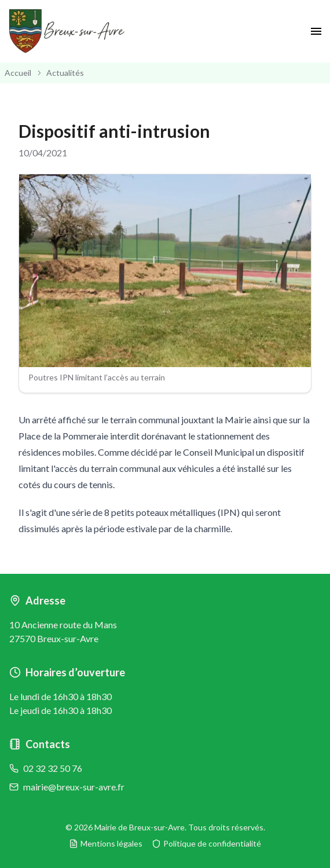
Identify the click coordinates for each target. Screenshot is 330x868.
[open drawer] (316, 31)
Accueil (18, 73)
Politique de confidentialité (206, 843)
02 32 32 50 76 (53, 768)
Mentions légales (106, 843)
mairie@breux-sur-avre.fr (74, 787)
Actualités (65, 73)
